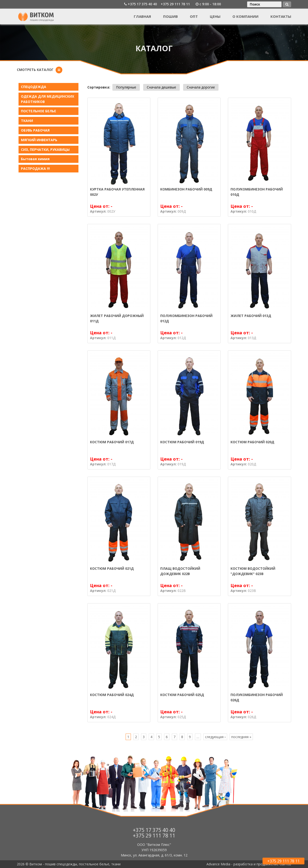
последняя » (241, 737)
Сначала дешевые (161, 87)
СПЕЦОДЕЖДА (34, 87)
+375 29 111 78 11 (175, 4)
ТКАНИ (27, 121)
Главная (142, 16)
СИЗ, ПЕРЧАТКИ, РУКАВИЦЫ (45, 149)
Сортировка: (99, 87)
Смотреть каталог (35, 70)
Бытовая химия (35, 159)
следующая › (215, 737)
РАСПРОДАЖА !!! (35, 168)
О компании (245, 16)
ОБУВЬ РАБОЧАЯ (35, 130)
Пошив (170, 16)
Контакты (281, 16)
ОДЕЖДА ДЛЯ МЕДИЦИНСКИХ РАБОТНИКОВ (48, 99)
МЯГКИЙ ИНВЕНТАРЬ (39, 140)
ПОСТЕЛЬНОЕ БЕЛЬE (38, 111)
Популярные (126, 87)
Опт (194, 16)
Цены (215, 16)
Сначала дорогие (201, 87)
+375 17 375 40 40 (142, 4)
